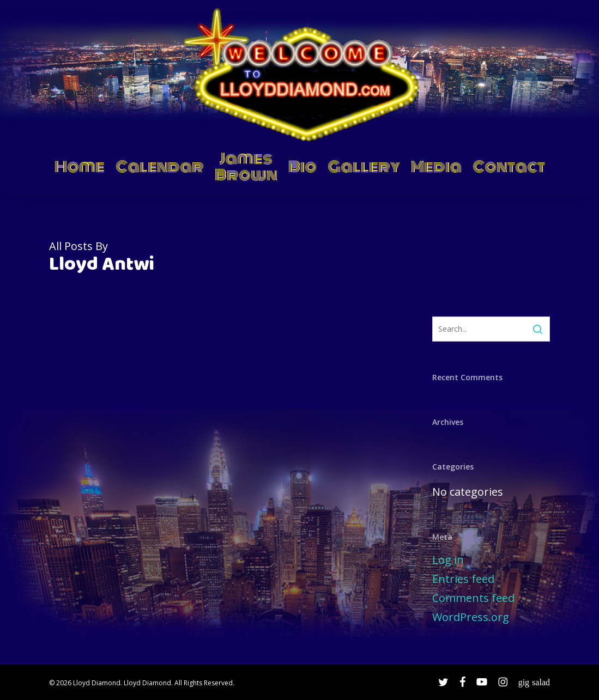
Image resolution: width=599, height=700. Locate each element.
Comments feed (473, 598)
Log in (448, 560)
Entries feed (463, 579)
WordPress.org (471, 617)
